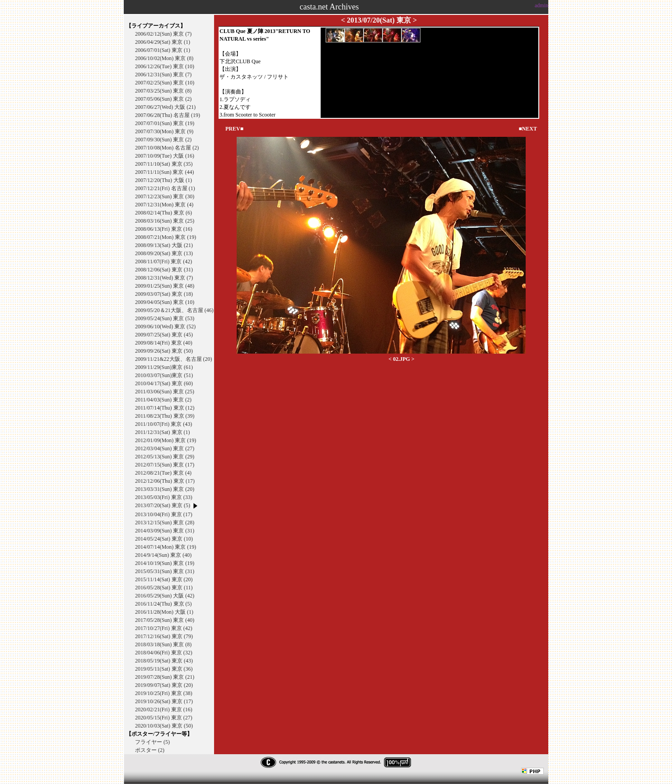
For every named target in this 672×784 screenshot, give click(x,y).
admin (541, 5)
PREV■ (234, 129)
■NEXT (528, 129)
